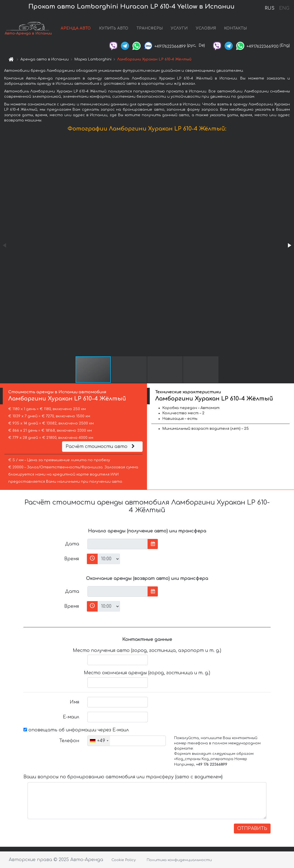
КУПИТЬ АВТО (114, 28)
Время (72, 559)
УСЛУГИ (179, 28)
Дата (72, 544)
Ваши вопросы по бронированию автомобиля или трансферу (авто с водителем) (123, 777)
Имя (74, 702)
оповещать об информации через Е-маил (76, 730)
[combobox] (99, 741)
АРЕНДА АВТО (76, 28)
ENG (284, 8)
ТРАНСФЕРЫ (150, 28)
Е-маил (71, 717)
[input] (118, 544)
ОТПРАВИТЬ (252, 829)
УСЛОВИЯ (206, 28)
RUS (270, 8)
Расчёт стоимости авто (101, 447)
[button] (289, 245)
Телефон (69, 741)
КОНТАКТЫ (235, 28)
